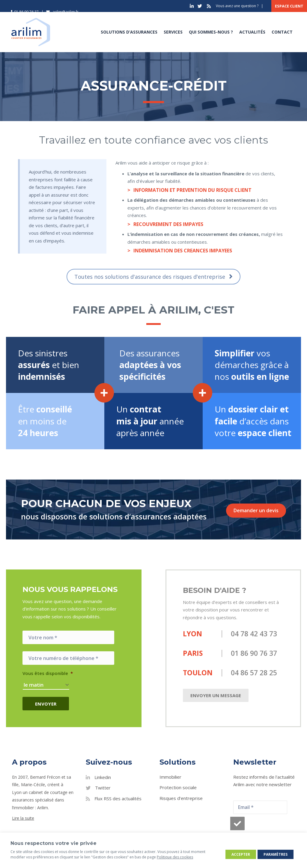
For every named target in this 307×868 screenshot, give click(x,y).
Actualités (252, 32)
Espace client (289, 6)
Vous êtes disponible (48, 673)
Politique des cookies (175, 857)
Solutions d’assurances (128, 32)
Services (173, 32)
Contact (282, 32)
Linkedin (103, 777)
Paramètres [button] (276, 854)
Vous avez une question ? (237, 6)
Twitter (103, 788)
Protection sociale (178, 787)
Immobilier (170, 777)
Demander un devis (256, 510)
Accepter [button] (241, 854)
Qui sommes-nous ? (210, 32)
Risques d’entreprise (181, 798)
